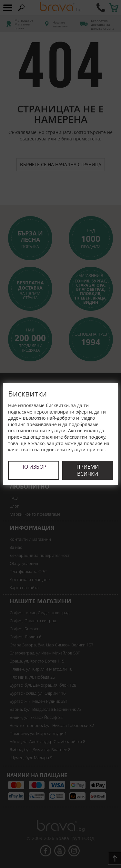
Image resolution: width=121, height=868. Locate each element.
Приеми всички (88, 470)
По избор (33, 467)
